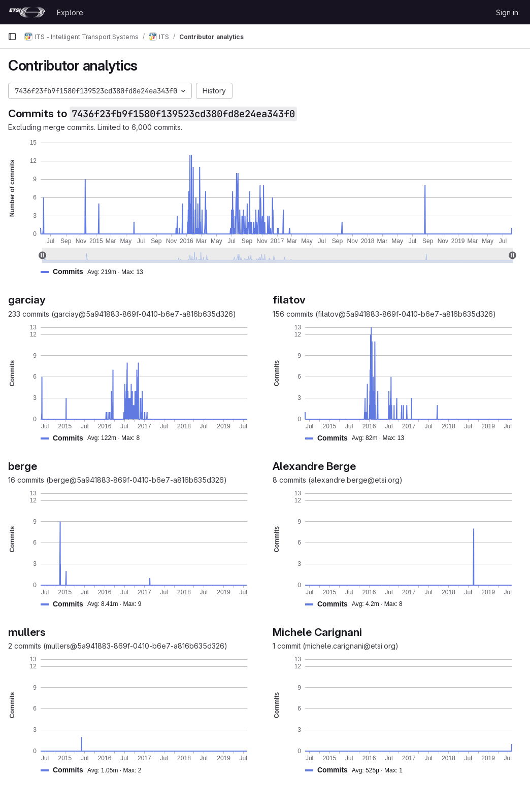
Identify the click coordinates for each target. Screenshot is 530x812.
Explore (70, 12)
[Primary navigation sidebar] (12, 37)
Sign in (507, 12)
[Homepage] (27, 12)
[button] (96, 272)
